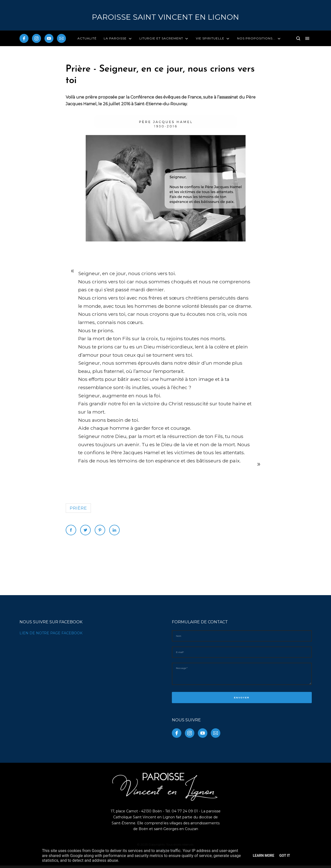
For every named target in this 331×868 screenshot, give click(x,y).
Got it (285, 856)
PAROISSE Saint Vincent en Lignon (165, 17)
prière (78, 508)
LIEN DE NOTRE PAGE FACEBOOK (51, 633)
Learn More (264, 856)
